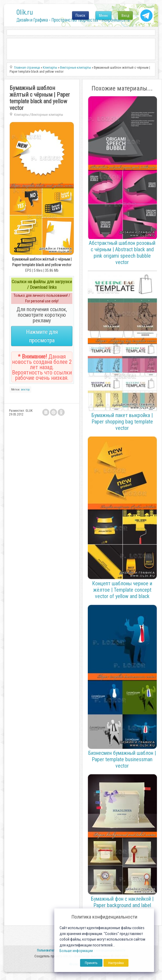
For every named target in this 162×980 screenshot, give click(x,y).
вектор (25, 390)
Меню (103, 15)
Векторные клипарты (47, 115)
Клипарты (21, 115)
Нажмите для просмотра (42, 336)
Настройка (116, 963)
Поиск (80, 15)
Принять (91, 963)
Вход (125, 15)
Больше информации (76, 951)
